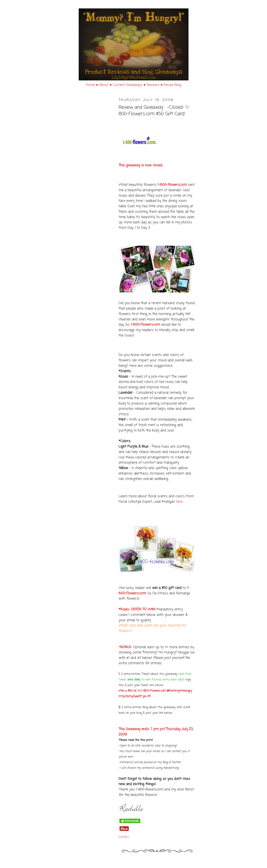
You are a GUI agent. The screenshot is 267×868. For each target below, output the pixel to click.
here (179, 502)
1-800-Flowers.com (145, 325)
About (104, 85)
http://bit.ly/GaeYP (130, 696)
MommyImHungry (180, 691)
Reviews (154, 85)
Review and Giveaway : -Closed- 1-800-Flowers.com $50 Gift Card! (154, 111)
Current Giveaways (128, 85)
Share (123, 837)
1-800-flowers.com (172, 185)
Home (91, 85)
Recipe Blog (172, 85)
